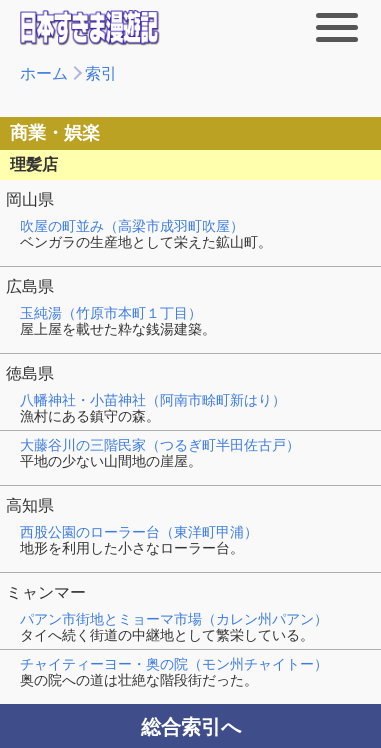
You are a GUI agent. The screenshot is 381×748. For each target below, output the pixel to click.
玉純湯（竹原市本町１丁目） (111, 313)
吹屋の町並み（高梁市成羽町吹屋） (132, 226)
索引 (101, 73)
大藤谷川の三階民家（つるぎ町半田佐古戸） (160, 445)
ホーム (44, 73)
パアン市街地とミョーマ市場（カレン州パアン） (174, 619)
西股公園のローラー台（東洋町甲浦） (139, 532)
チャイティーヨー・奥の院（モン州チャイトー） (174, 664)
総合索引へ (191, 727)
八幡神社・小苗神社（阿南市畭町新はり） (153, 400)
